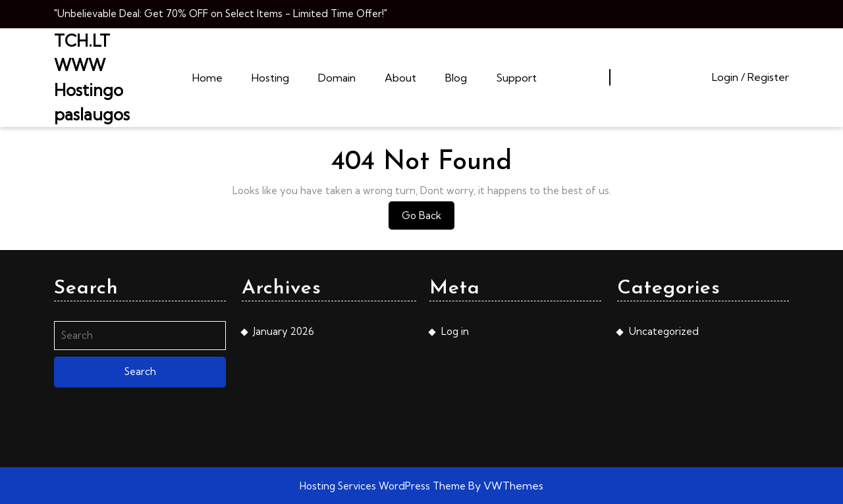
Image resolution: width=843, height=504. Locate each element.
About (400, 78)
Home (207, 78)
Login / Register (750, 77)
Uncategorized (664, 331)
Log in (455, 331)
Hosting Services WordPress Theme (384, 486)
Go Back (428, 219)
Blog (456, 78)
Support (516, 78)
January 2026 (284, 331)
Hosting (270, 78)
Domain (337, 78)
